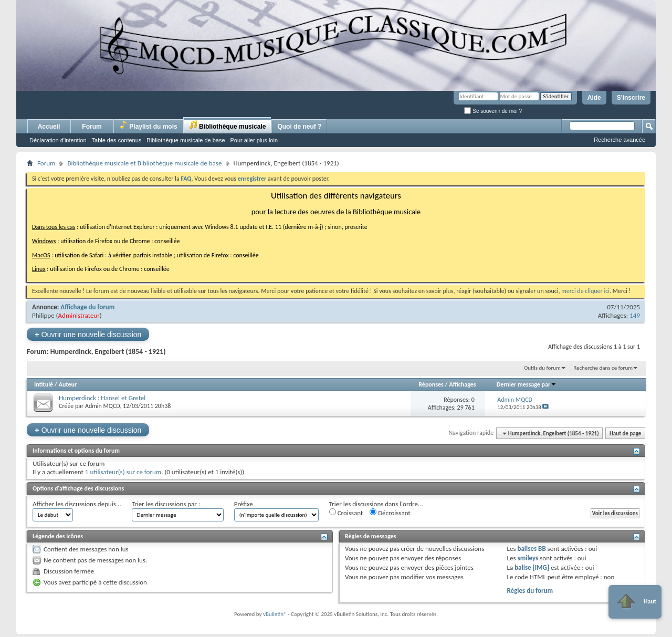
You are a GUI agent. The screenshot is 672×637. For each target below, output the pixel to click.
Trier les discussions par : (166, 504)
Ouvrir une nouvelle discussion (88, 334)
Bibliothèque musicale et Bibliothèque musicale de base (144, 163)
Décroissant (390, 513)
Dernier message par (527, 384)
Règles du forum (530, 591)
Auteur (68, 384)
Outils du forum (542, 368)
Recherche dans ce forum (603, 368)
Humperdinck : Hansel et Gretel (102, 398)
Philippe (43, 315)
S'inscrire (631, 98)
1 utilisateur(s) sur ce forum (123, 472)
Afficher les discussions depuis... (77, 504)
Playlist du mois (148, 125)
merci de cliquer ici (585, 291)
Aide (594, 98)
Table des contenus (117, 140)
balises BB (531, 549)
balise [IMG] (532, 567)
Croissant (346, 513)
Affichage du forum (87, 307)
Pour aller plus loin (254, 140)
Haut (635, 602)
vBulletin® (275, 614)
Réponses (431, 384)
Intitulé (44, 384)
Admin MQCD (102, 406)
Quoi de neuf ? (299, 127)
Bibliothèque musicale (228, 125)
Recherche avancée (619, 140)
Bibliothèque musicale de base (186, 140)
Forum (92, 127)
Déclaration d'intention (58, 140)
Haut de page (625, 434)
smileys (528, 558)
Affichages (462, 384)
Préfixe (244, 504)
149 (635, 315)
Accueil (49, 127)
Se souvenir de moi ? (493, 111)
